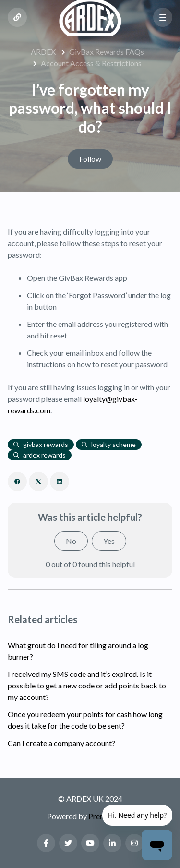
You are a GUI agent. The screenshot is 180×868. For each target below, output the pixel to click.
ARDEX (43, 52)
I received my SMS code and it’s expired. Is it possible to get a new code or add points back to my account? (87, 685)
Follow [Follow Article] (90, 159)
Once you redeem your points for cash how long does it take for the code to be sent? (85, 720)
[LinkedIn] (60, 482)
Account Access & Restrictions (91, 63)
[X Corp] (38, 482)
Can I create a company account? (61, 743)
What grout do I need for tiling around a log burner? (78, 651)
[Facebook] (17, 482)
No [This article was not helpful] (71, 541)
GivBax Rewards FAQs (107, 52)
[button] (163, 17)
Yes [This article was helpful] (109, 541)
